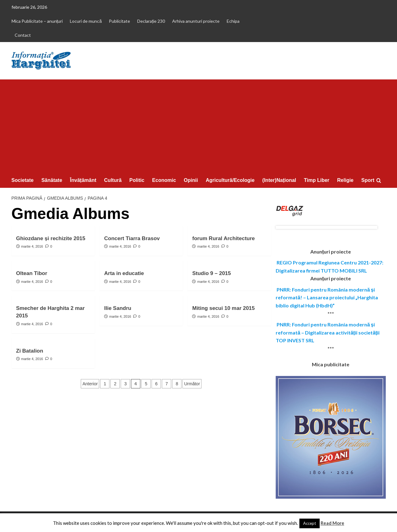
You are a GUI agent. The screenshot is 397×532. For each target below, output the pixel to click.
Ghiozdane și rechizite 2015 (51, 238)
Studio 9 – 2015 (211, 273)
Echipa (233, 21)
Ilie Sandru (118, 308)
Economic (164, 180)
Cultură (113, 180)
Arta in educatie (124, 273)
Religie (345, 180)
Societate (23, 180)
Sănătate (52, 180)
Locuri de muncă (86, 21)
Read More (332, 523)
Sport (368, 180)
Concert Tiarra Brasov (132, 238)
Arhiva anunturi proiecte (196, 21)
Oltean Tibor (32, 273)
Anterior (90, 384)
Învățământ (83, 180)
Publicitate (119, 21)
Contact (23, 35)
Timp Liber (317, 180)
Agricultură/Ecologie (230, 180)
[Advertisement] (199, 126)
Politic (137, 180)
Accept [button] (310, 523)
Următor (192, 384)
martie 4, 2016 (32, 246)
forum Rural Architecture (223, 238)
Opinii (191, 180)
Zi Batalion (30, 351)
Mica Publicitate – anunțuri (37, 21)
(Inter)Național (279, 180)
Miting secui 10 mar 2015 (223, 308)
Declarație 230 (151, 21)
